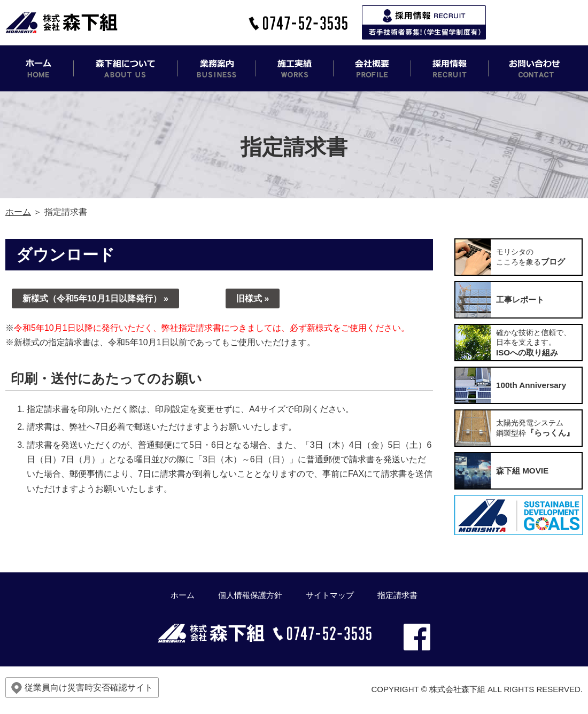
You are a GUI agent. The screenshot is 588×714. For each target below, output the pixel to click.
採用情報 (450, 68)
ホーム (40, 68)
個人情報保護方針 (250, 595)
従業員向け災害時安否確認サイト (82, 688)
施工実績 (295, 68)
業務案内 (217, 68)
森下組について (126, 68)
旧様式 (249, 298)
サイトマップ (330, 595)
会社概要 (372, 68)
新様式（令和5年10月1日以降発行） (92, 298)
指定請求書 (397, 595)
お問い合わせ (536, 68)
